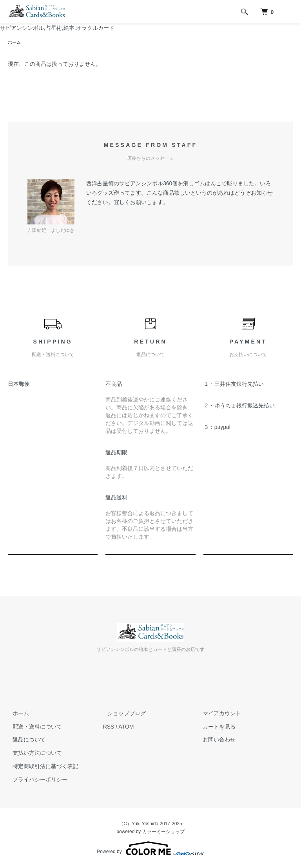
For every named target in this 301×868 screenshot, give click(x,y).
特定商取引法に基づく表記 (41, 767)
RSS (109, 727)
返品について (24, 740)
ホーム (15, 43)
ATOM (126, 727)
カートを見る (214, 727)
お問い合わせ (214, 740)
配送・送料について (33, 727)
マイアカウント (217, 714)
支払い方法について (33, 754)
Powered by (150, 849)
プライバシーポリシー (35, 780)
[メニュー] (289, 12)
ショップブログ (122, 714)
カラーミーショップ (163, 832)
